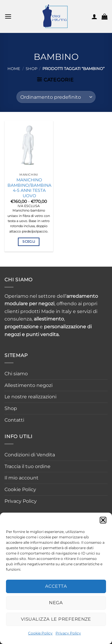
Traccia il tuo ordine (27, 466)
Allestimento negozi (29, 385)
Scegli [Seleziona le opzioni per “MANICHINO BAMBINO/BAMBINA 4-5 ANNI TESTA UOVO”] (29, 242)
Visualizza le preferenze (56, 619)
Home (14, 69)
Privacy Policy (68, 633)
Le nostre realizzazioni (30, 397)
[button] (103, 520)
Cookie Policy (40, 633)
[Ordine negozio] (56, 97)
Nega (56, 603)
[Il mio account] (94, 16)
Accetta (56, 586)
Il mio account (22, 478)
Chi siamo (16, 374)
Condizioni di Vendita (30, 455)
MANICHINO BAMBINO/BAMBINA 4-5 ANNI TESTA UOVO (29, 188)
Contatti (14, 420)
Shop (32, 69)
